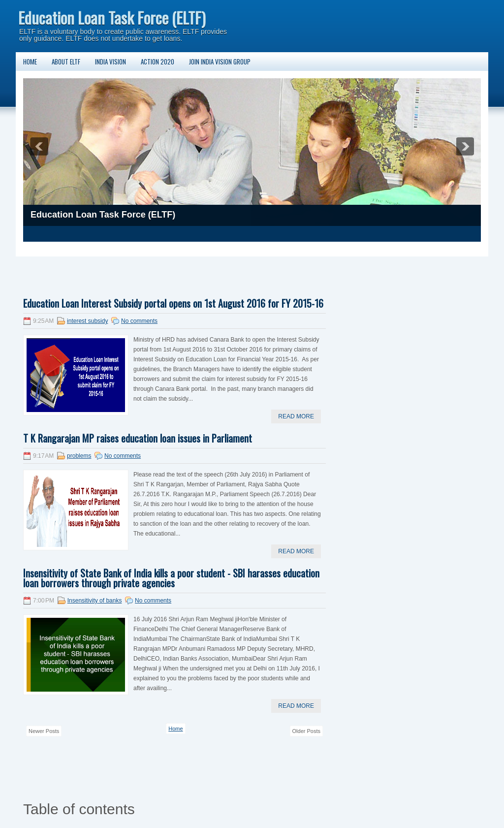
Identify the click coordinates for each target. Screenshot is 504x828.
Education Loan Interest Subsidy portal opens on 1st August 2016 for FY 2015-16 (173, 303)
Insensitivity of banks (95, 601)
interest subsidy (87, 321)
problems (79, 456)
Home (30, 62)
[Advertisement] (202, 271)
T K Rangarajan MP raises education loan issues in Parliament (138, 438)
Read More (296, 416)
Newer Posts (44, 731)
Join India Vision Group (220, 62)
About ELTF (66, 62)
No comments (139, 321)
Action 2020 (157, 62)
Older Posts (306, 731)
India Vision (110, 62)
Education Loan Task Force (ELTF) (112, 17)
